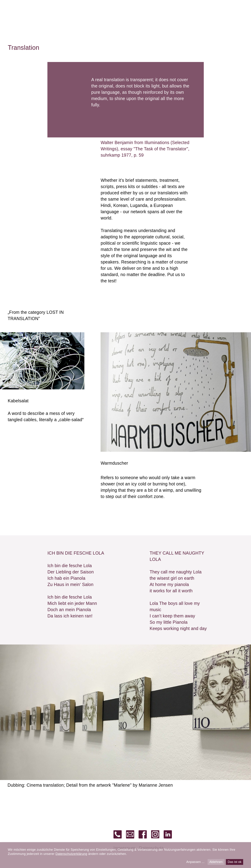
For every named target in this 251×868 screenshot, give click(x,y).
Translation (83, 12)
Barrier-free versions (203, 12)
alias (17, 12)
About (237, 12)
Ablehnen (216, 862)
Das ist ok (235, 862)
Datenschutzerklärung (71, 854)
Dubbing (137, 12)
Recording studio (47, 12)
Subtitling (111, 12)
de (229, 6)
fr (242, 6)
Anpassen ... (195, 862)
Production (164, 12)
